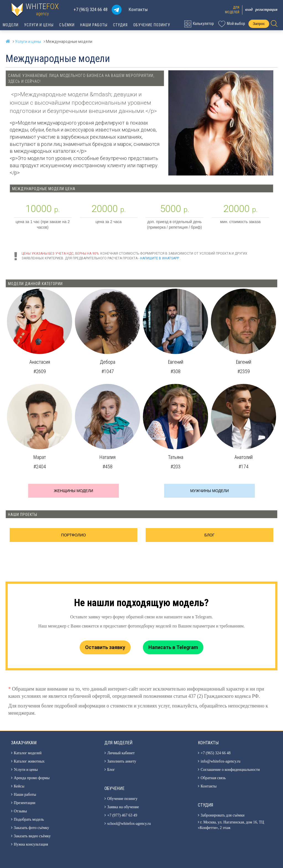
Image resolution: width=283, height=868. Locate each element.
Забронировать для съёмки (222, 815)
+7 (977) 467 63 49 (122, 815)
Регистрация (266, 10)
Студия (120, 25)
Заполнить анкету (122, 761)
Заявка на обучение (123, 807)
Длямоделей (232, 10)
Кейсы (19, 786)
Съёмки (67, 25)
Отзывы (20, 811)
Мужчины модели (209, 491)
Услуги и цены (39, 25)
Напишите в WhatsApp (160, 258)
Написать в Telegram (173, 647)
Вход (249, 10)
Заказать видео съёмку (32, 836)
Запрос (259, 24)
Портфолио (73, 535)
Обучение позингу (152, 25)
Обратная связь (213, 778)
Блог (210, 535)
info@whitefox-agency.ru (221, 761)
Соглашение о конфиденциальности (230, 770)
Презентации (25, 803)
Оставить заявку (105, 647)
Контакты (138, 9)
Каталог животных (29, 761)
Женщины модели (74, 491)
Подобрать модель (29, 819)
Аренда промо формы (32, 778)
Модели (11, 25)
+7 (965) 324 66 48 (91, 9)
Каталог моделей (28, 753)
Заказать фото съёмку (32, 828)
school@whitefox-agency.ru (129, 824)
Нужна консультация (31, 844)
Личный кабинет (121, 753)
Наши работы (94, 25)
